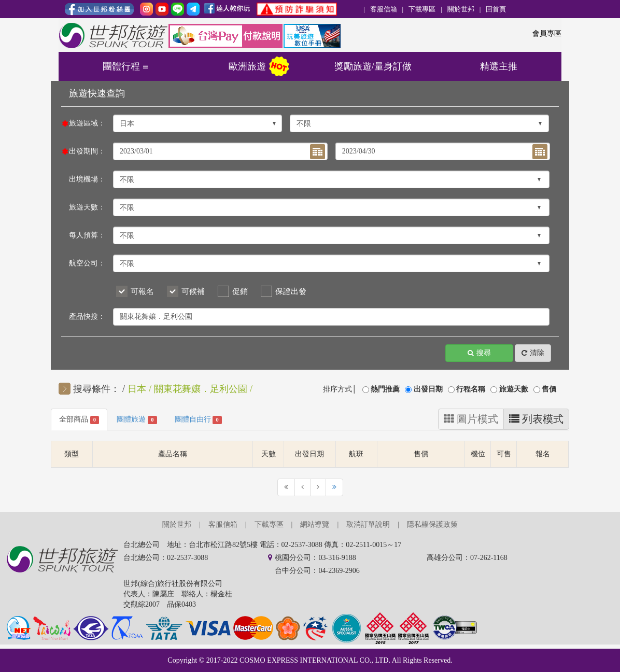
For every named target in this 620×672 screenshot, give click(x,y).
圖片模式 (471, 419)
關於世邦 (461, 9)
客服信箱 (384, 9)
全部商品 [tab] (79, 420)
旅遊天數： (87, 207)
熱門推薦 (385, 389)
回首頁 (496, 9)
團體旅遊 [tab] (137, 420)
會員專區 (547, 33)
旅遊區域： (87, 123)
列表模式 (536, 419)
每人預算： (87, 235)
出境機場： (87, 179)
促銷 (240, 291)
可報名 (142, 291)
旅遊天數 (514, 389)
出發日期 (428, 389)
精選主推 (499, 66)
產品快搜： (87, 317)
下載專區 (422, 9)
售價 (549, 389)
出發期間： (87, 151)
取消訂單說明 (368, 524)
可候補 (193, 291)
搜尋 (479, 353)
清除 (533, 353)
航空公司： (87, 263)
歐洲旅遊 (247, 66)
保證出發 (291, 291)
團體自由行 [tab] (198, 420)
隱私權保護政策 (432, 524)
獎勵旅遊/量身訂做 (373, 66)
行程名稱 (471, 389)
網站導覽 (315, 524)
